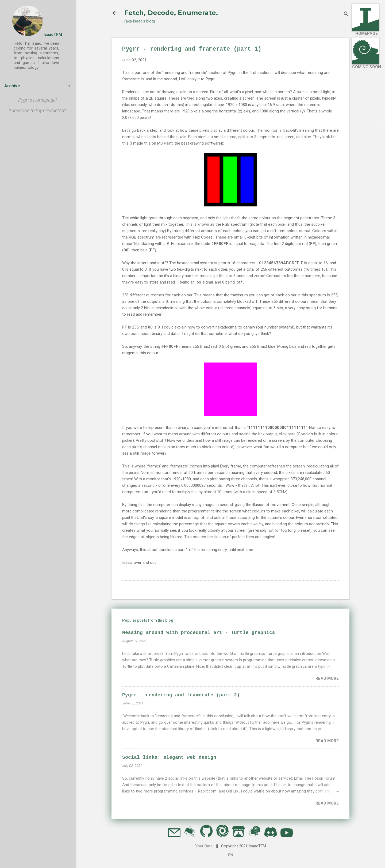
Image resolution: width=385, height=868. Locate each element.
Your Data (204, 846)
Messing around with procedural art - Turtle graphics (199, 633)
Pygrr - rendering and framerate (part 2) (181, 695)
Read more (327, 678)
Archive (12, 86)
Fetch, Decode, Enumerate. (171, 13)
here (292, 434)
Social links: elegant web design (169, 757)
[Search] (346, 15)
